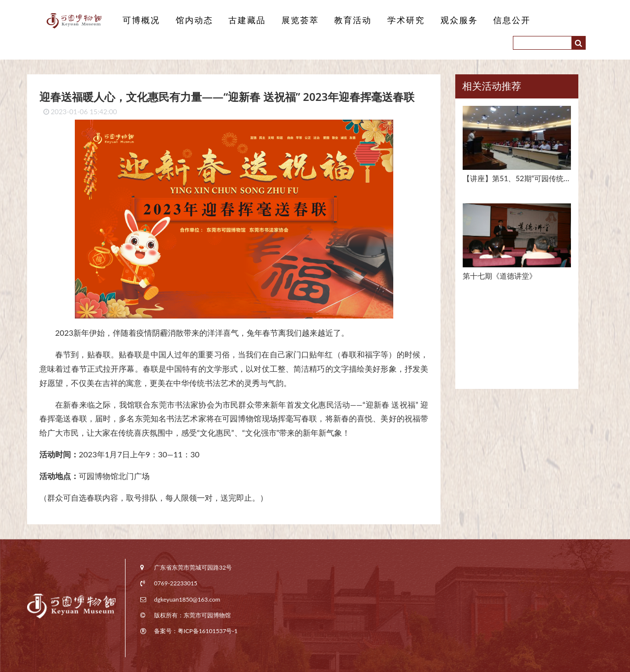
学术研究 (406, 20)
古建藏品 (247, 20)
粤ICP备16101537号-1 (208, 631)
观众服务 (459, 20)
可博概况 (141, 20)
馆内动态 (194, 20)
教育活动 (353, 20)
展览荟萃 (300, 20)
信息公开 (512, 20)
